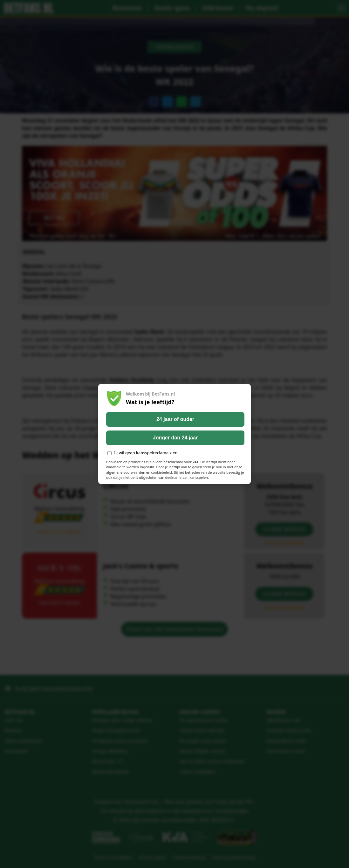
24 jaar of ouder (175, 419)
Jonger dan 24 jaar (175, 438)
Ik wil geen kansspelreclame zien (143, 453)
